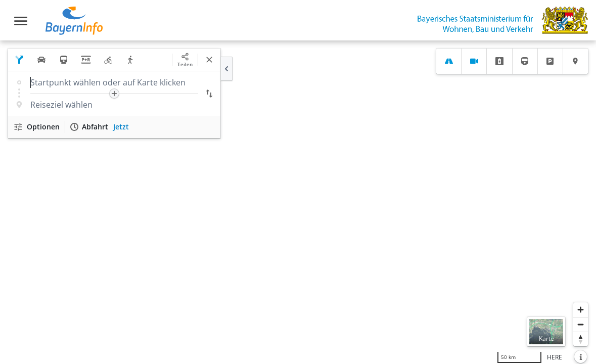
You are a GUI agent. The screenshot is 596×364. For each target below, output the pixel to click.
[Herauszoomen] (581, 324)
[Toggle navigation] (21, 21)
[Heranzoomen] (581, 310)
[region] (298, 202)
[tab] (449, 61)
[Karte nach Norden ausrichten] (581, 339)
